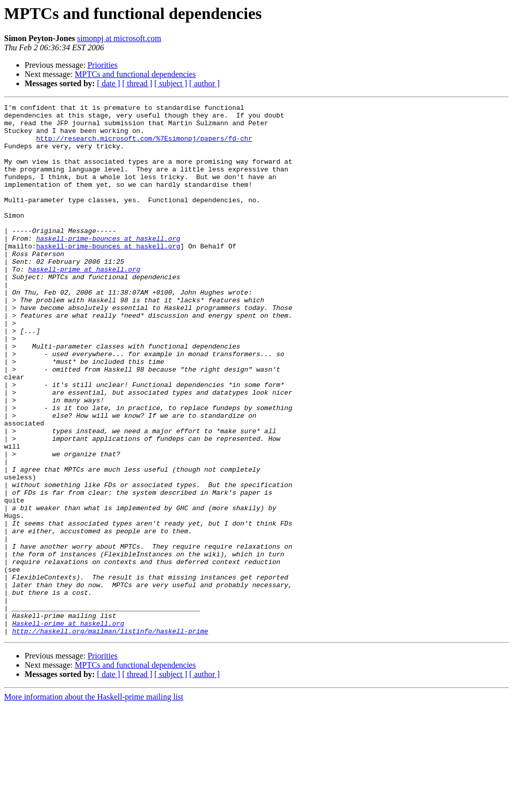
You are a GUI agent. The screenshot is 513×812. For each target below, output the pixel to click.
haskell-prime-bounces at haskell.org (108, 266)
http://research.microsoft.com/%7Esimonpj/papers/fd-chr (144, 146)
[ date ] (108, 83)
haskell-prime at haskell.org (84, 303)
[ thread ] (137, 83)
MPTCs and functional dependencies (135, 74)
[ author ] (205, 83)
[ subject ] (171, 83)
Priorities (103, 65)
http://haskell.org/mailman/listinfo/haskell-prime (110, 737)
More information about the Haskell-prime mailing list (94, 803)
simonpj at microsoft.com (119, 38)
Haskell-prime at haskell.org (68, 728)
